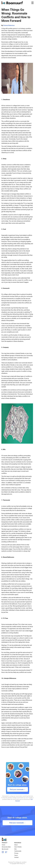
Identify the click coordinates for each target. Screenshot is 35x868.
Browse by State (6, 847)
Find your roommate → (17, 823)
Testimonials (18, 851)
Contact (16, 857)
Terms (16, 855)
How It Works (18, 847)
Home (3, 845)
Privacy (16, 853)
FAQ (15, 849)
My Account (5, 849)
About (16, 845)
